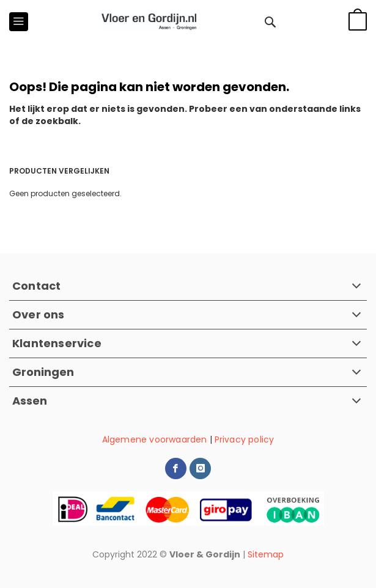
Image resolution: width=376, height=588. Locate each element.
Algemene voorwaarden (155, 439)
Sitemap (266, 554)
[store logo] (149, 22)
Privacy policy (245, 439)
